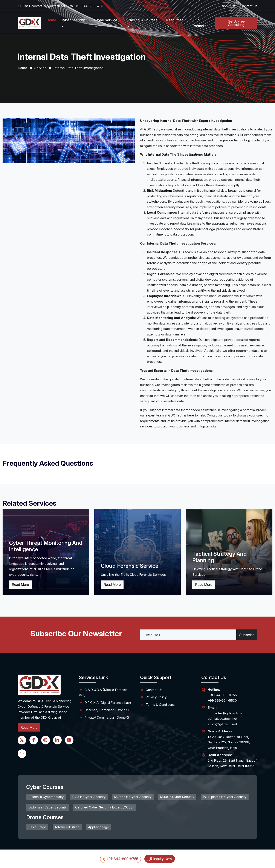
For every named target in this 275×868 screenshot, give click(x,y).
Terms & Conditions (157, 705)
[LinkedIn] (57, 740)
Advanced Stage (67, 827)
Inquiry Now (160, 859)
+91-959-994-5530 (222, 700)
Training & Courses (142, 20)
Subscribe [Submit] (247, 635)
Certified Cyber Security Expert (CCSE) (105, 807)
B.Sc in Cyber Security (89, 797)
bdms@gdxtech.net (222, 719)
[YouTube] (69, 740)
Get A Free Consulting (236, 23)
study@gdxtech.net (222, 724)
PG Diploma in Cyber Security (225, 797)
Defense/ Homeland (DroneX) (104, 710)
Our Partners (199, 23)
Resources (175, 20)
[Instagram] (46, 740)
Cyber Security (73, 20)
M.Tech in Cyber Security (133, 797)
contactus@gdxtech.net (226, 713)
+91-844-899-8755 (87, 6)
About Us (229, 6)
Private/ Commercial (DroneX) (104, 718)
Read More (20, 585)
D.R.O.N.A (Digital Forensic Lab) (105, 703)
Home (51, 20)
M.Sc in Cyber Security (177, 797)
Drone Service (106, 20)
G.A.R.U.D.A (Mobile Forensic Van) (103, 693)
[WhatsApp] (22, 754)
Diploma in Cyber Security (47, 807)
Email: (41, 6)
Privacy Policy (153, 697)
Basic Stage (37, 827)
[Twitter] (22, 740)
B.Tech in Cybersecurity (46, 797)
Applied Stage (99, 827)
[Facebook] (34, 740)
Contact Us (249, 6)
